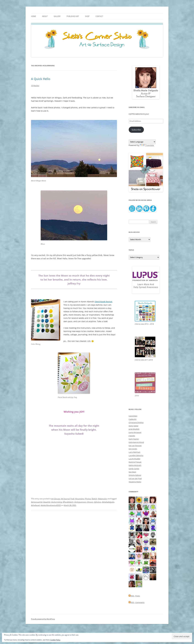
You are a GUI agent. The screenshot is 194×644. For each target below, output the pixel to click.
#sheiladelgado (108, 502)
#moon (90, 502)
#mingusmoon (80, 502)
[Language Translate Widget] (142, 142)
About (45, 16)
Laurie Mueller (134, 459)
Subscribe (136, 130)
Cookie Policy (55, 640)
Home (34, 16)
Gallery (57, 16)
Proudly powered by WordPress (43, 619)
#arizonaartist (37, 502)
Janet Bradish (134, 429)
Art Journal (65, 499)
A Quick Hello (41, 79)
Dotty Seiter (133, 426)
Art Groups (56, 499)
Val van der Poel (135, 479)
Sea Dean (132, 472)
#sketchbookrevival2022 (51, 505)
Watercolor (102, 499)
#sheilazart (36, 505)
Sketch (94, 499)
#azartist (47, 502)
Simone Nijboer (135, 475)
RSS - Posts (134, 596)
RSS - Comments (137, 602)
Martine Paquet (135, 462)
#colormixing (57, 502)
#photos (98, 502)
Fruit (72, 499)
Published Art (73, 16)
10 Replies (35, 86)
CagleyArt (133, 419)
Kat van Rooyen (135, 446)
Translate (147, 145)
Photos (88, 499)
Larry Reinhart (134, 452)
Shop (87, 16)
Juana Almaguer (135, 432)
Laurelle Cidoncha (136, 455)
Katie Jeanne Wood (136, 442)
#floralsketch (68, 502)
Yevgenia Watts (135, 482)
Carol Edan (133, 416)
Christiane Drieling (136, 423)
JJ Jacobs (132, 436)
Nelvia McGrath (135, 465)
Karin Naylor (134, 439)
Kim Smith (133, 449)
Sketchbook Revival (104, 302)
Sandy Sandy (134, 469)
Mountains (80, 499)
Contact (99, 16)
